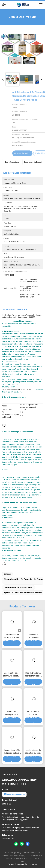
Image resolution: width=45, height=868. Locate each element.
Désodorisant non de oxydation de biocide (24, 579)
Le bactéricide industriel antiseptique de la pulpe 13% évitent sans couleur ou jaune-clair (33, 713)
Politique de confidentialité (17, 864)
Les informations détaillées (12, 163)
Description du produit (33, 162)
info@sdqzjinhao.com (14, 794)
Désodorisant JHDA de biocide (18, 587)
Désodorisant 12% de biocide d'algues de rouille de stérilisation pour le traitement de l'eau (12, 752)
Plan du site (33, 864)
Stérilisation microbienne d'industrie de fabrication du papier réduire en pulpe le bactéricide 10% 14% (33, 636)
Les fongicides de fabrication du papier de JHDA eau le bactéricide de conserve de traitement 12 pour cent (33, 752)
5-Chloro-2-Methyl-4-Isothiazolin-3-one (16, 389)
